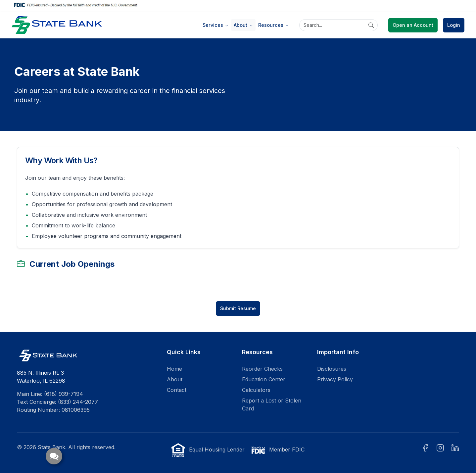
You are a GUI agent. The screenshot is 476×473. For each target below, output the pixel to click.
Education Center (264, 379)
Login (454, 25)
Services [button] (214, 25)
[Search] (338, 25)
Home (174, 369)
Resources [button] (271, 25)
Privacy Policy (335, 379)
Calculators (256, 390)
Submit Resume (238, 308)
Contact (177, 390)
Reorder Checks (262, 369)
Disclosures (332, 369)
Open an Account (413, 25)
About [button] (241, 25)
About (175, 379)
